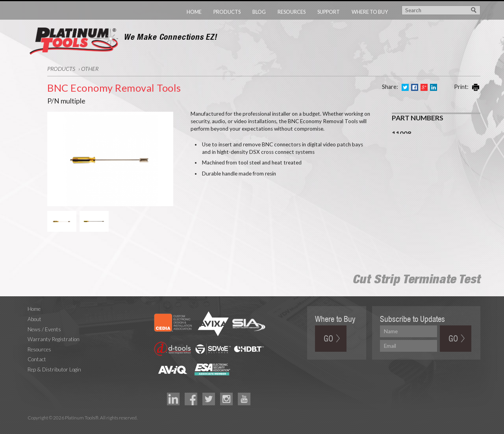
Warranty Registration (54, 339)
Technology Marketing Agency (32, 427)
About (34, 319)
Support (329, 12)
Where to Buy (370, 12)
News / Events (44, 329)
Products (227, 12)
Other (90, 69)
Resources (292, 12)
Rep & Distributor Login (54, 369)
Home (194, 12)
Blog (259, 12)
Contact (37, 359)
